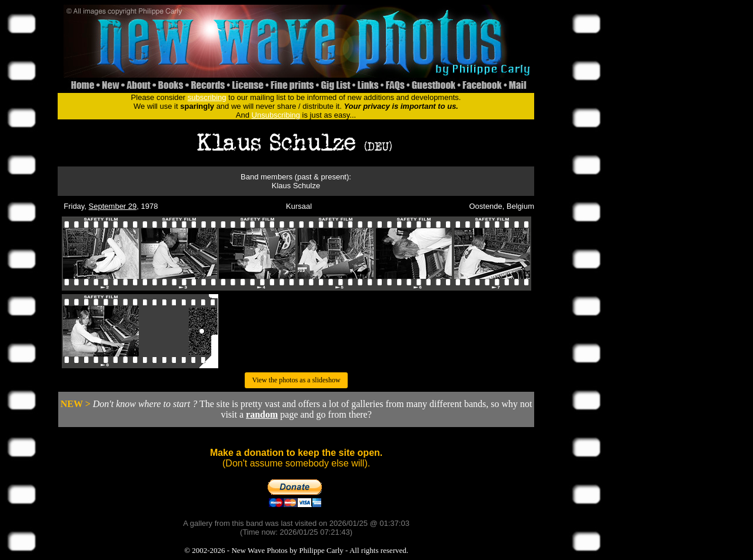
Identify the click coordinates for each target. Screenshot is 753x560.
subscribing (207, 97)
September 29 (113, 206)
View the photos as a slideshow (296, 380)
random (262, 414)
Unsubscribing (276, 115)
